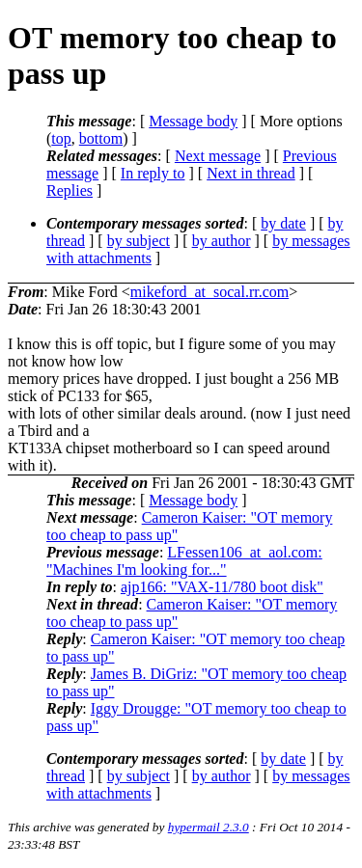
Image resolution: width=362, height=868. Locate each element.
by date (283, 223)
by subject (139, 241)
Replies (70, 190)
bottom (101, 138)
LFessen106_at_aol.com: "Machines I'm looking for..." (184, 561)
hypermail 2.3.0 (209, 827)
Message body (193, 121)
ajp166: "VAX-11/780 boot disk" (222, 587)
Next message (218, 156)
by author (222, 241)
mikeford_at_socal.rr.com (209, 292)
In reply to (153, 173)
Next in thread (251, 173)
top (61, 138)
